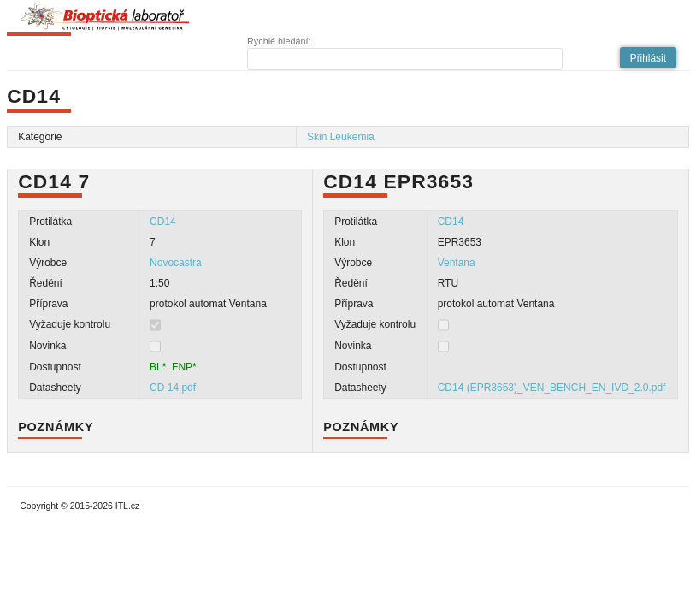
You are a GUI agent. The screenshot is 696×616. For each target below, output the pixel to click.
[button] (648, 58)
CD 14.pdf (173, 388)
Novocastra (176, 263)
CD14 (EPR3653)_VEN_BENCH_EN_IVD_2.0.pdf (552, 388)
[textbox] (405, 59)
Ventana (457, 263)
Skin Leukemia (341, 137)
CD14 (163, 222)
